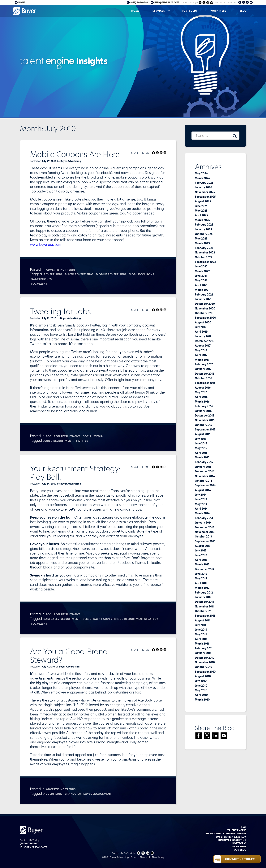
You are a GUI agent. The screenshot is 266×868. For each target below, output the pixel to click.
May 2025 (201, 211)
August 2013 (203, 546)
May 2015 (201, 448)
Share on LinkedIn (208, 3)
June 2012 (201, 574)
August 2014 (203, 490)
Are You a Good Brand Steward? (69, 656)
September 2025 (205, 197)
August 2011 (203, 620)
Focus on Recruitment (63, 436)
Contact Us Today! (240, 859)
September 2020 (205, 318)
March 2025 (202, 220)
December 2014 (205, 471)
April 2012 (201, 583)
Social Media (93, 436)
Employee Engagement (94, 794)
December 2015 (205, 416)
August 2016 (203, 388)
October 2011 (203, 611)
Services (159, 11)
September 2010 (205, 672)
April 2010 (201, 695)
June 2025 (201, 206)
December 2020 (205, 304)
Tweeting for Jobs (60, 312)
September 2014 (205, 485)
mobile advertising (111, 274)
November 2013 (205, 532)
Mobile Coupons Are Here (75, 154)
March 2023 (202, 243)
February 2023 (204, 248)
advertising (53, 274)
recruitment (63, 441)
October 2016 (203, 378)
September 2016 (205, 383)
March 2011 (202, 644)
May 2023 (201, 239)
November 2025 (205, 192)
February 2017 (204, 364)
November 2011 (205, 607)
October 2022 (204, 257)
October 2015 (203, 425)
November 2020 (205, 309)
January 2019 (203, 336)
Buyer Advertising (71, 161)
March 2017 (202, 360)
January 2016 (203, 411)
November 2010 (205, 662)
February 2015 (204, 462)
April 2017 (201, 355)
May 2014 (201, 504)
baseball (50, 619)
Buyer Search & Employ (231, 837)
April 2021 (201, 285)
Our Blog (240, 850)
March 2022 (202, 271)
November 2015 (205, 420)
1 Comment (39, 284)
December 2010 (205, 658)
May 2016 (201, 392)
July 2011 (200, 625)
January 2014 (203, 523)
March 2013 (202, 564)
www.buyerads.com (46, 245)
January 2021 (203, 299)
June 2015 (201, 443)
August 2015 (203, 434)
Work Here (218, 11)
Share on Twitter (204, 3)
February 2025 (204, 225)
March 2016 (202, 402)
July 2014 (201, 495)
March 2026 (202, 178)
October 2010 (204, 667)
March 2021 (202, 290)
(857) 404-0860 (139, 2)
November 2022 (205, 253)
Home (135, 11)
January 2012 (203, 597)
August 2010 (203, 676)
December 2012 (205, 569)
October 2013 (203, 537)
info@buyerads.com (167, 2)
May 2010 (201, 690)
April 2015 (201, 453)
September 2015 (205, 430)
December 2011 (204, 602)
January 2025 (203, 229)
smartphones (41, 279)
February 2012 (204, 593)
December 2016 (205, 374)
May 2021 (201, 280)
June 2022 (201, 266)
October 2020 (204, 313)
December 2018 (205, 341)
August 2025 (203, 201)
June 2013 (201, 555)
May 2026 (201, 173)
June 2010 (201, 686)
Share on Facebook (200, 3)
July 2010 (201, 681)
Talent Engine (237, 830)
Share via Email (211, 3)
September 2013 (205, 541)
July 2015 (201, 439)
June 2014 (201, 499)
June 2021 (201, 276)
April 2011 (201, 639)
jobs (47, 441)
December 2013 (205, 527)
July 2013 (201, 551)
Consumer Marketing (232, 840)
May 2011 (201, 634)
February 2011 (204, 648)
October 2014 (204, 481)
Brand (70, 794)
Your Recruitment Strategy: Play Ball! (75, 473)
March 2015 (202, 457)
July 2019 (201, 327)
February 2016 (204, 406)
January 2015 (203, 467)
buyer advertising (79, 274)
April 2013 (201, 560)
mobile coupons (141, 274)
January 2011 (203, 653)
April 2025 (201, 215)
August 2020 (203, 322)
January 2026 (203, 187)
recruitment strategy (141, 619)
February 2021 (204, 295)
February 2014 (204, 518)
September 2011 (205, 616)
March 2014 (202, 513)
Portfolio (190, 11)
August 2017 (203, 346)
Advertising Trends (61, 270)
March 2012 (202, 588)
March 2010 (202, 700)
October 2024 (204, 234)
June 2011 (201, 630)
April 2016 (201, 397)
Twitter (82, 441)
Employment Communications (226, 833)
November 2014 (205, 476)
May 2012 (201, 578)
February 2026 (204, 183)
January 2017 (203, 369)
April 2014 (201, 509)
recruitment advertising (102, 619)
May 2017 (201, 350)
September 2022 (205, 262)
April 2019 (201, 332)
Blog (243, 11)
